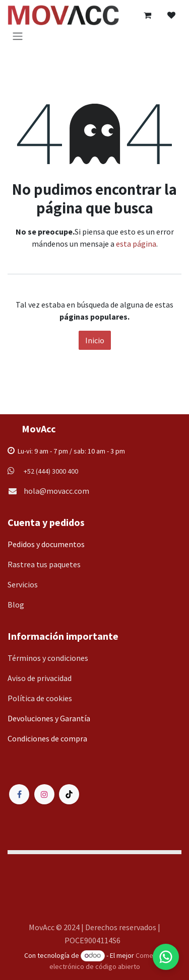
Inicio (95, 340)
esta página (136, 244)
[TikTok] (69, 794)
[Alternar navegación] (18, 36)
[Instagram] (44, 794)
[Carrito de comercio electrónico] (147, 15)
